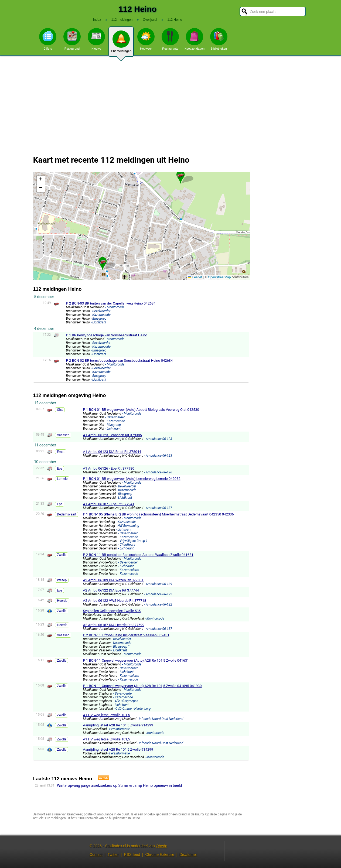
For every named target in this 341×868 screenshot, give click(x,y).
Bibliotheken (219, 39)
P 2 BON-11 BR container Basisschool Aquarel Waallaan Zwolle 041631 (138, 555)
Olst (60, 410)
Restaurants (170, 39)
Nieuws (96, 39)
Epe (60, 469)
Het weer (146, 39)
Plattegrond (72, 39)
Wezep (62, 580)
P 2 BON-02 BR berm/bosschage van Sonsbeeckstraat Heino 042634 (120, 360)
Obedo (162, 846)
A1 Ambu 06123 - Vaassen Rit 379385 (112, 435)
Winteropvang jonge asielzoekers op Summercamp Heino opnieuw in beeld (120, 785)
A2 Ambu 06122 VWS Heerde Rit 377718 (114, 601)
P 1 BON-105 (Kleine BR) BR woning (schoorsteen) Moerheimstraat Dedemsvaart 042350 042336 (158, 514)
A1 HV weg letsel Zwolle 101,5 (106, 715)
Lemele (62, 479)
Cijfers (48, 39)
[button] (180, 175)
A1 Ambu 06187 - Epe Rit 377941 (108, 504)
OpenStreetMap (219, 277)
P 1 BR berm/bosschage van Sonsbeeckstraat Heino (107, 335)
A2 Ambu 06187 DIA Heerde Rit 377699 (114, 625)
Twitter (113, 855)
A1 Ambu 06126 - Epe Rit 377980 (108, 468)
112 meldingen (121, 44)
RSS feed (132, 855)
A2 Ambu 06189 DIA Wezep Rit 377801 (113, 580)
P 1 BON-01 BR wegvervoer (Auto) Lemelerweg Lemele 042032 (132, 479)
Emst (61, 452)
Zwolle (62, 555)
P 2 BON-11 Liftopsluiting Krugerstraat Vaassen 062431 (126, 635)
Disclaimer (188, 855)
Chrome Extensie (160, 855)
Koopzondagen (195, 39)
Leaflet (195, 277)
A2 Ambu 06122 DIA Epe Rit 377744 (111, 590)
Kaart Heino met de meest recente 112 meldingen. (141, 226)
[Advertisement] (170, 102)
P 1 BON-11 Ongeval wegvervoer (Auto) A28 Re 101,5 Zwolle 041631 (136, 660)
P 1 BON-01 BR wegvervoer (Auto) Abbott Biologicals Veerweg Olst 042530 (141, 410)
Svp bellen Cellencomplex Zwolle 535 (112, 611)
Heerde (62, 601)
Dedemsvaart (67, 514)
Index (97, 20)
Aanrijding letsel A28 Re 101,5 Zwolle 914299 (118, 725)
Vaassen (63, 435)
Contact (96, 855)
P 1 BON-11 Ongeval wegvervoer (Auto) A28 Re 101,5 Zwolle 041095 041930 (142, 686)
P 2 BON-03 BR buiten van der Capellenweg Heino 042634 (111, 303)
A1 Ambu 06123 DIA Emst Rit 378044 (112, 452)
